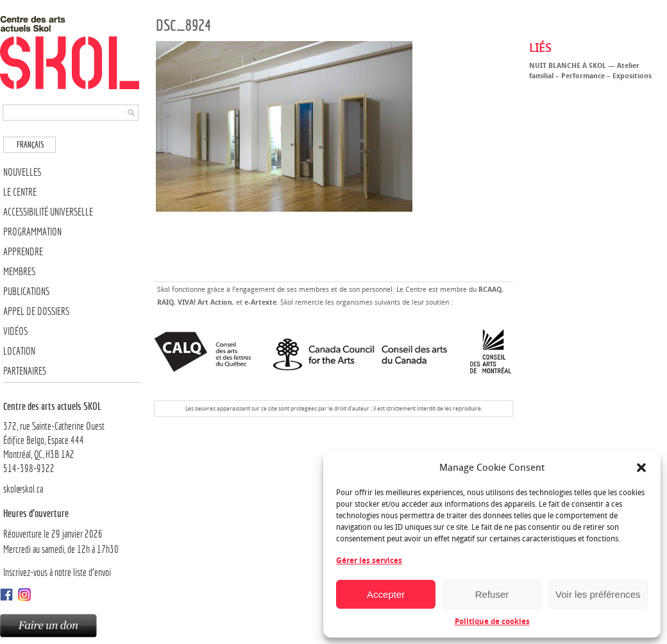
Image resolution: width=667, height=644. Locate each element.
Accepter (386, 594)
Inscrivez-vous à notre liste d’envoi (57, 572)
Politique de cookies (492, 622)
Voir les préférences (598, 594)
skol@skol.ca (23, 489)
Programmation (32, 232)
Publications (26, 292)
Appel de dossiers (36, 311)
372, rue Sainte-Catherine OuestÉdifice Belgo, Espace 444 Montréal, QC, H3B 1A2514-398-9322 (72, 437)
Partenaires (25, 371)
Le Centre (20, 192)
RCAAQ (490, 290)
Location (19, 351)
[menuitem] (30, 145)
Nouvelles (22, 172)
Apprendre (23, 252)
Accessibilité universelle (48, 212)
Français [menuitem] (30, 145)
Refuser (492, 594)
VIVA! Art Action (205, 302)
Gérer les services (369, 561)
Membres (19, 272)
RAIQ (165, 302)
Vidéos (15, 331)
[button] (641, 468)
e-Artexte (260, 302)
